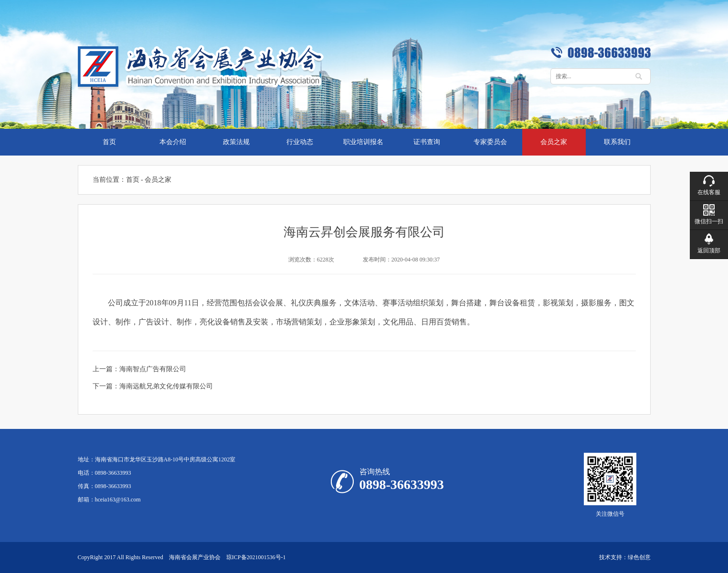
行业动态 (300, 142)
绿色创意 (639, 557)
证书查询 (427, 142)
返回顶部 (709, 250)
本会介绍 (173, 142)
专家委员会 (490, 142)
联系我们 (617, 142)
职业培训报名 (363, 142)
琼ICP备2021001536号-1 (256, 557)
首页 (109, 142)
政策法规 (236, 142)
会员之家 (554, 142)
